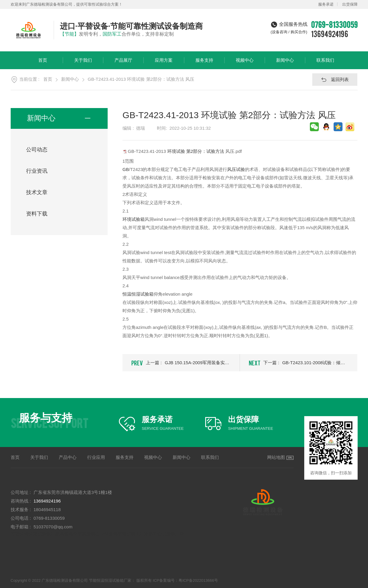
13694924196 (330, 34)
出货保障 (350, 4)
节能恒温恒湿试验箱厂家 (35, 534)
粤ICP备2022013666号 (198, 580)
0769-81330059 (49, 518)
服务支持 (204, 63)
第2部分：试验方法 (205, 151)
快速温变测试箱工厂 (124, 534)
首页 (43, 63)
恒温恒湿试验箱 (138, 294)
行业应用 (96, 457)
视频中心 (245, 63)
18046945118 (47, 509)
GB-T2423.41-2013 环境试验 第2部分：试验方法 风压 (141, 79)
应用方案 (164, 63)
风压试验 (236, 169)
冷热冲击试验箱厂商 (164, 534)
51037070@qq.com (53, 527)
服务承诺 (326, 4)
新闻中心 (285, 63)
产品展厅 (123, 63)
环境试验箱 (134, 219)
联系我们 (325, 63)
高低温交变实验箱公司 (82, 534)
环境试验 (176, 151)
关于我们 (83, 63)
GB (126, 169)
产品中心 (68, 457)
